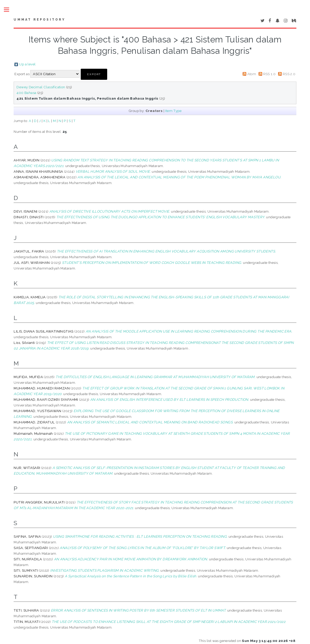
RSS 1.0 (270, 74)
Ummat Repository (39, 20)
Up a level (27, 64)
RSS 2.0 (289, 74)
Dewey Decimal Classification (41, 87)
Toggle (9, 10)
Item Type (173, 111)
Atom (252, 74)
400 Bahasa (26, 93)
